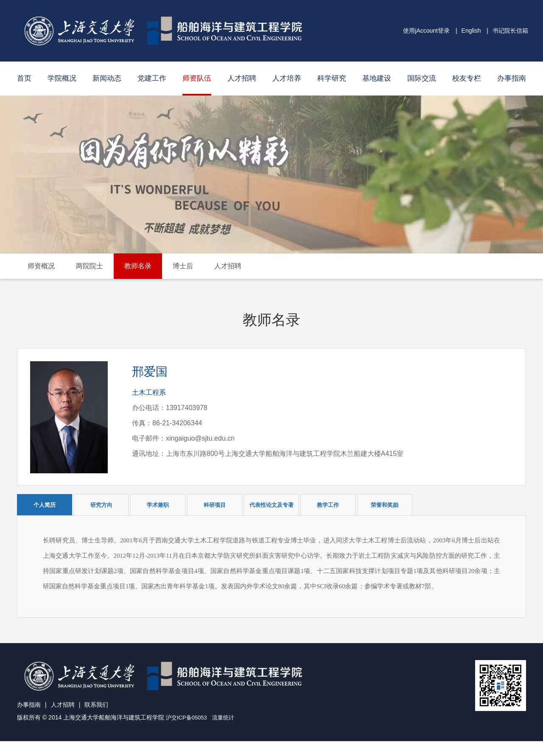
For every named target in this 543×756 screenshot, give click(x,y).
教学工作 (328, 505)
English (471, 31)
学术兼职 (158, 505)
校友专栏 (467, 78)
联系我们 (96, 720)
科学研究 (332, 78)
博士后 (183, 266)
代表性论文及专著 (271, 505)
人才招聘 (242, 78)
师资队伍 (197, 78)
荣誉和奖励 (385, 505)
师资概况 (41, 266)
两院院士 (90, 266)
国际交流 (422, 78)
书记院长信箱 (510, 31)
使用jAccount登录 (426, 31)
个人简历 (45, 505)
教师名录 (138, 266)
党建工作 (152, 78)
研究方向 (101, 505)
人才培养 (287, 78)
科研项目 (215, 505)
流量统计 (227, 733)
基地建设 (377, 78)
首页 (24, 78)
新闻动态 (107, 78)
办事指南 (512, 78)
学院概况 (62, 78)
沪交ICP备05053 (188, 733)
